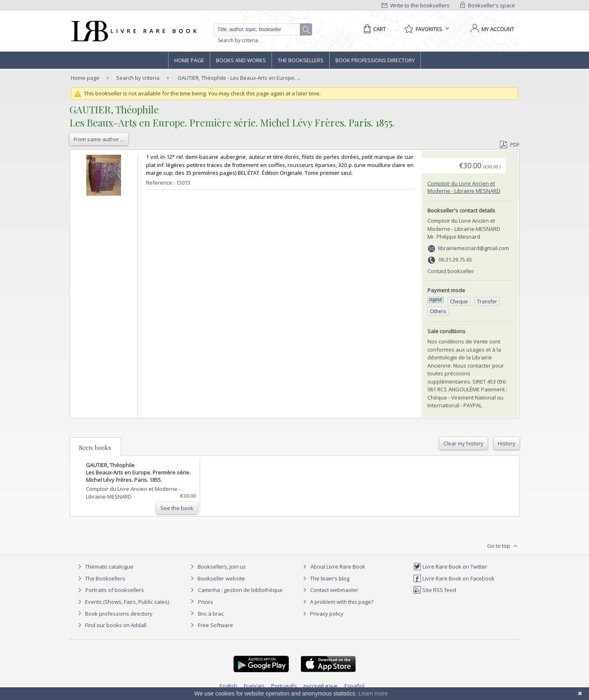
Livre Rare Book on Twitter (450, 567)
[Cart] (373, 29)
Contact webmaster (329, 590)
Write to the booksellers (416, 5)
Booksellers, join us (217, 567)
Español (354, 686)
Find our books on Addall (111, 625)
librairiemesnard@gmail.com (473, 248)
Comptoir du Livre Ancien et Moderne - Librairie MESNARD (464, 187)
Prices (206, 602)
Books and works (241, 60)
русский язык (321, 686)
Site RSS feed (435, 590)
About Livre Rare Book (338, 567)
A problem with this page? (337, 602)
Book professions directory (375, 60)
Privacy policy (322, 614)
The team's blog (325, 578)
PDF (510, 145)
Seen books (95, 447)
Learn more (373, 693)
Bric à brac (211, 614)
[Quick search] (260, 29)
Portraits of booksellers (115, 590)
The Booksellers (301, 60)
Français (254, 686)
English (228, 686)
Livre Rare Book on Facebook (454, 578)
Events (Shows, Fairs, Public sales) (122, 602)
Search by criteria (238, 40)
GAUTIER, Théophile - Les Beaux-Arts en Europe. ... (239, 78)
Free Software (216, 625)
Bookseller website (217, 578)
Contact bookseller (451, 271)
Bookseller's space (488, 5)
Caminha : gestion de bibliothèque (240, 590)
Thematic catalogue (105, 567)
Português (284, 686)
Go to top (503, 546)
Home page (189, 60)
